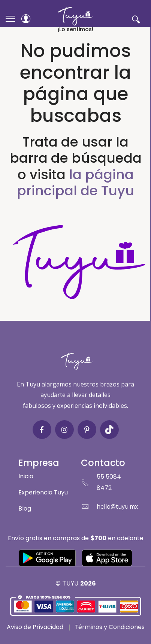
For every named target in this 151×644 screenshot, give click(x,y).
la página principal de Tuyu (75, 183)
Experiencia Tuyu (43, 492)
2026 (88, 583)
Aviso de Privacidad (35, 627)
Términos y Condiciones (110, 627)
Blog (25, 508)
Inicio (26, 476)
